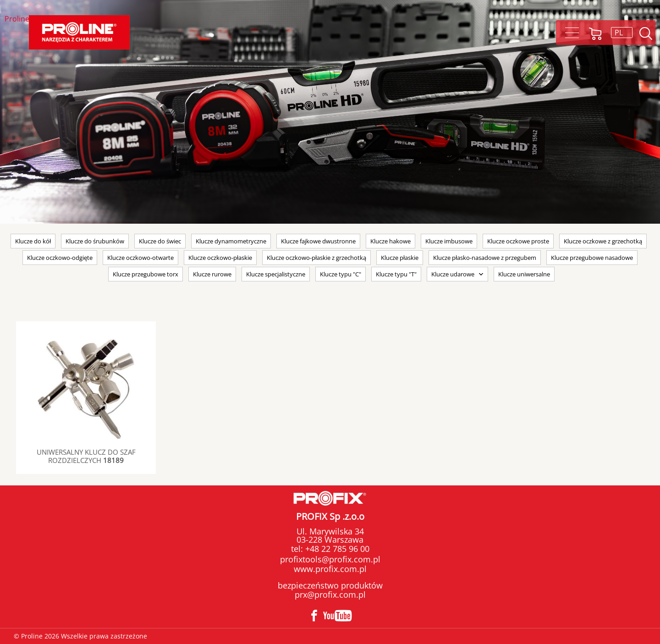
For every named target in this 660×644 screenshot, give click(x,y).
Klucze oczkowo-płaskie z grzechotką (316, 258)
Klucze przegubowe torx (146, 274)
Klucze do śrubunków (95, 241)
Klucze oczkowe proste (518, 241)
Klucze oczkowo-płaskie (220, 258)
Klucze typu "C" (341, 274)
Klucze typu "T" (396, 274)
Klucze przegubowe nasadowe (592, 258)
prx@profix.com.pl (330, 594)
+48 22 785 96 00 (336, 549)
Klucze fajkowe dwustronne (318, 241)
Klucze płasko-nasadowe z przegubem (485, 258)
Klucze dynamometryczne (231, 241)
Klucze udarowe (453, 274)
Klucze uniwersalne (524, 274)
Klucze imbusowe (449, 241)
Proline (17, 19)
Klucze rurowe (212, 274)
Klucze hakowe (390, 241)
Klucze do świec (160, 241)
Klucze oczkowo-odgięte (60, 258)
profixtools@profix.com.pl (330, 559)
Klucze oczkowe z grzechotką (603, 241)
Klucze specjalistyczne (276, 274)
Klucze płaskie (400, 258)
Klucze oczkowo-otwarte (140, 258)
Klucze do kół (33, 241)
